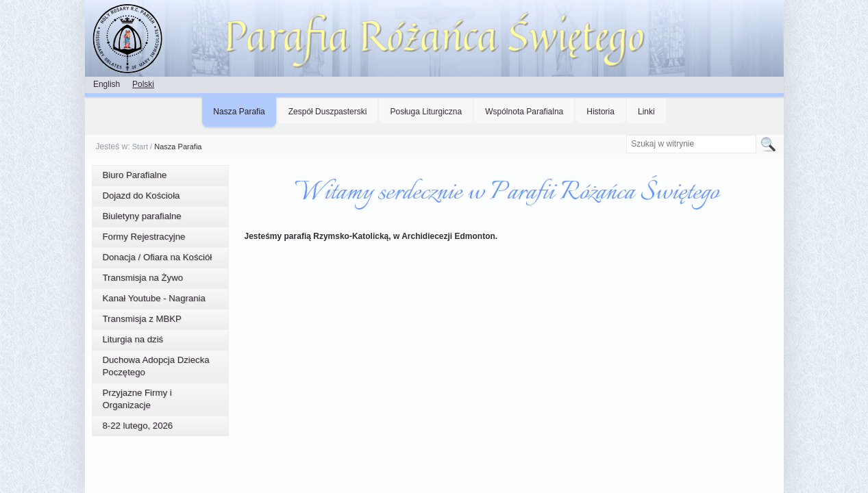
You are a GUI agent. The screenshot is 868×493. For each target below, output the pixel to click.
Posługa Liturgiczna (426, 112)
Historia (600, 112)
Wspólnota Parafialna (524, 112)
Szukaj (626, 135)
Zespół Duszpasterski (328, 112)
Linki (646, 112)
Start (140, 147)
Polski (143, 84)
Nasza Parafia (239, 112)
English (107, 84)
